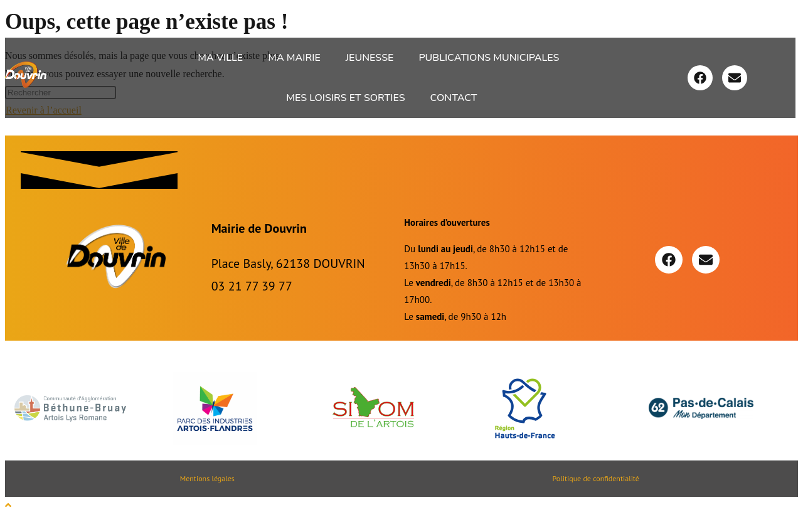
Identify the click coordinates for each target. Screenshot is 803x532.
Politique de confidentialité (595, 478)
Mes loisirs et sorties (345, 98)
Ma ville (220, 58)
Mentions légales (207, 478)
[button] (223, 58)
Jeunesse (370, 58)
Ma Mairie (294, 58)
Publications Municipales (489, 58)
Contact (454, 98)
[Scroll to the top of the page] (8, 505)
